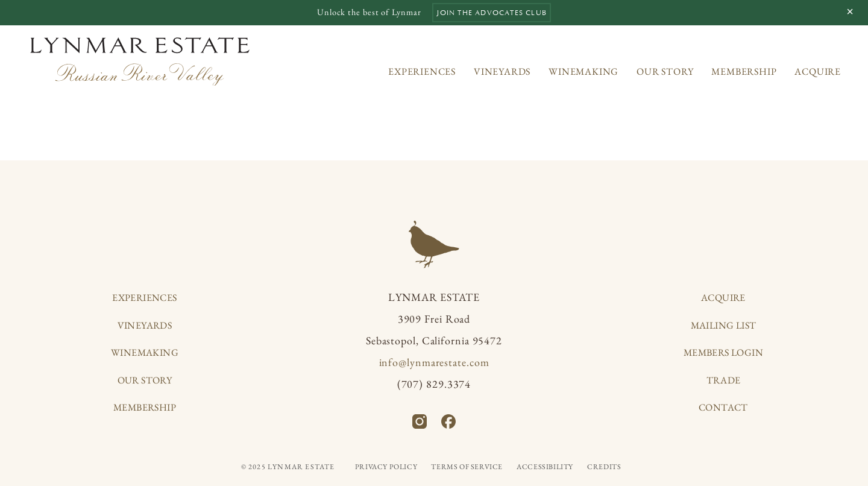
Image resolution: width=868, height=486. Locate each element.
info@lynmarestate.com (434, 362)
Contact (723, 407)
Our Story (665, 71)
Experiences (422, 71)
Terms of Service (467, 467)
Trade (724, 380)
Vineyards (502, 71)
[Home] (140, 62)
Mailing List (724, 325)
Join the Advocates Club (492, 13)
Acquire (818, 71)
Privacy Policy (386, 467)
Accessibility (545, 467)
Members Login (723, 352)
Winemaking (583, 71)
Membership (744, 71)
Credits (604, 467)
